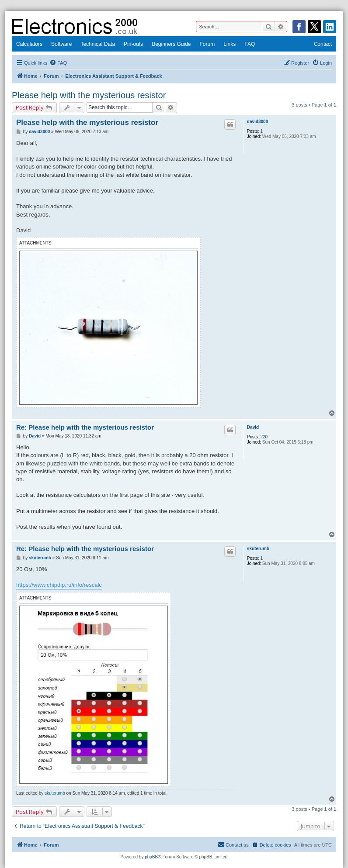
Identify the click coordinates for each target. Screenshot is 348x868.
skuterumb (258, 549)
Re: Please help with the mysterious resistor (85, 427)
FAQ (250, 44)
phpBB (151, 857)
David (253, 427)
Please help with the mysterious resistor (89, 95)
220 (264, 437)
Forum (207, 44)
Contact (323, 44)
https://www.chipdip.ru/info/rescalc (59, 585)
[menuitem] (58, 63)
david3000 (258, 122)
